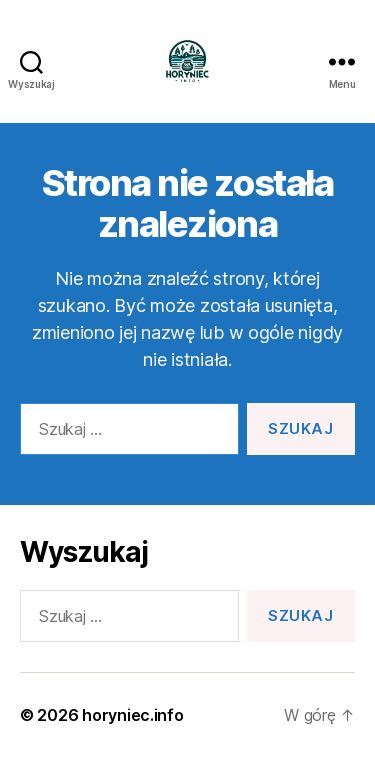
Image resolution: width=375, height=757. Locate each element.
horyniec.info (133, 715)
